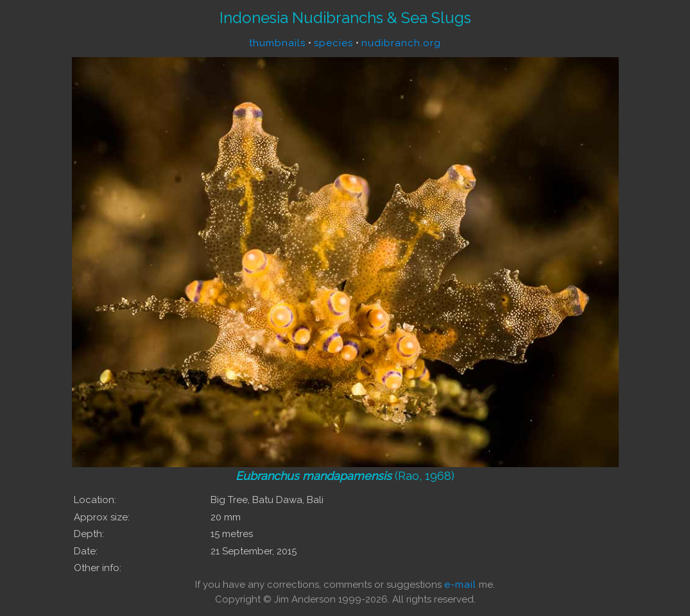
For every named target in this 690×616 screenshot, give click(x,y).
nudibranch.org (401, 43)
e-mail (460, 585)
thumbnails (277, 43)
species (333, 43)
